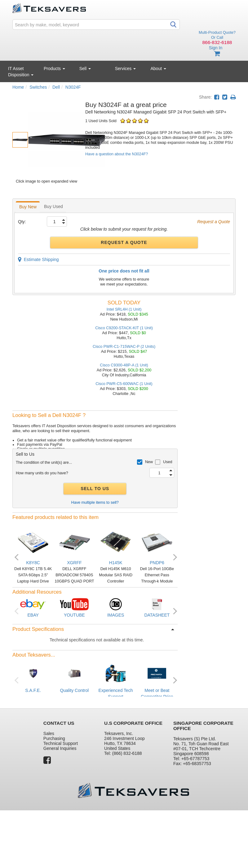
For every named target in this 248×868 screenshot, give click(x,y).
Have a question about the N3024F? (117, 154)
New (149, 462)
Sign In (216, 48)
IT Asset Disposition (21, 72)
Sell (85, 69)
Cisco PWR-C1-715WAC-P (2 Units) (124, 347)
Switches (38, 87)
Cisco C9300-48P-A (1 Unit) (124, 365)
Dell (56, 87)
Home (18, 87)
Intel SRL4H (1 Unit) (124, 309)
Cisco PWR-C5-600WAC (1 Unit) (124, 384)
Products (54, 69)
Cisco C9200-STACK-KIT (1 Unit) (124, 328)
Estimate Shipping (38, 259)
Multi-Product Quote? (217, 33)
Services (126, 69)
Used (168, 462)
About (158, 69)
